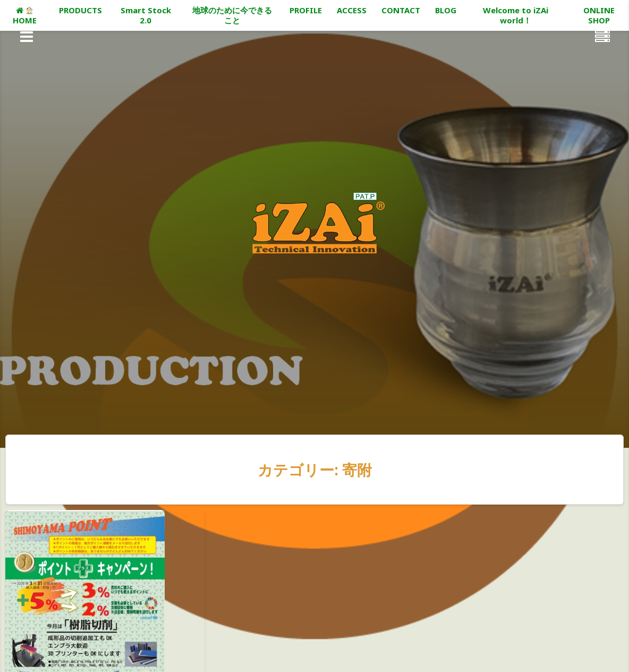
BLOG (446, 10)
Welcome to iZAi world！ (516, 15)
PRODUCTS (80, 10)
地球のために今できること (232, 15)
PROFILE (306, 10)
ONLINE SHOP (599, 15)
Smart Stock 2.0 (146, 15)
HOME (25, 16)
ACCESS (352, 10)
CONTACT (401, 10)
